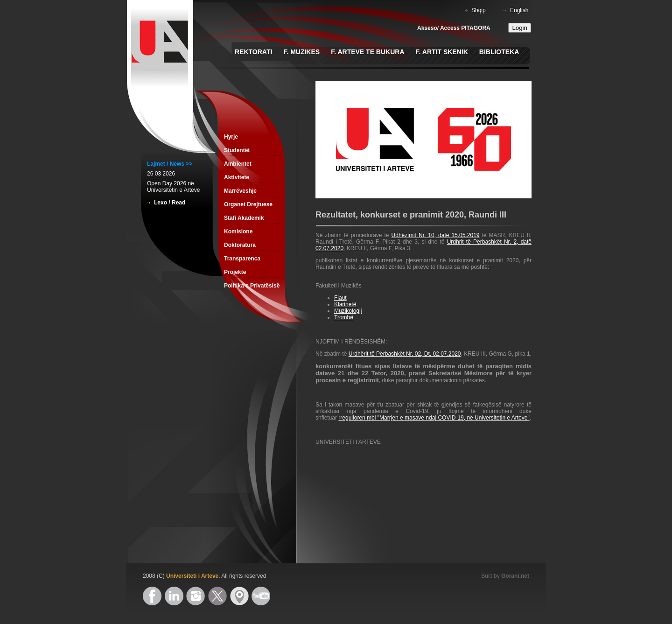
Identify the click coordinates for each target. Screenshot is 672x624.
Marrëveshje (240, 191)
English (519, 10)
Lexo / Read (170, 203)
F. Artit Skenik (442, 52)
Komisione (238, 231)
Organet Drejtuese (248, 204)
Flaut (340, 298)
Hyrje (231, 137)
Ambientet (238, 164)
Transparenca (242, 259)
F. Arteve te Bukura (367, 52)
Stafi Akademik (244, 218)
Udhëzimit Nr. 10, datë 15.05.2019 (436, 235)
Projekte (235, 272)
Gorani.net (515, 576)
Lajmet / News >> (170, 164)
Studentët (237, 150)
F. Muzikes (301, 52)
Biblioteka (499, 52)
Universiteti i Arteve (192, 576)
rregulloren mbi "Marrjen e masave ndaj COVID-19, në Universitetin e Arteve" (434, 418)
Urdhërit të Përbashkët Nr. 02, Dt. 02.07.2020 (405, 354)
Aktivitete (237, 177)
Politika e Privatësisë (252, 286)
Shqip (479, 10)
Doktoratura (240, 245)
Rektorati (253, 52)
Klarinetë (345, 304)
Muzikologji (348, 311)
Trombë (344, 317)
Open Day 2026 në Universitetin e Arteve (173, 187)
